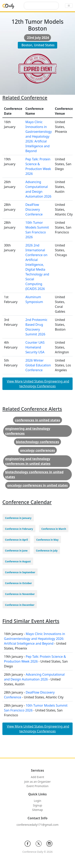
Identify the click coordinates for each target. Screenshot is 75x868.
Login (37, 801)
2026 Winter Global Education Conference (38, 365)
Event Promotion (38, 786)
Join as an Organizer (37, 782)
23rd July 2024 (38, 38)
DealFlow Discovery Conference (34, 209)
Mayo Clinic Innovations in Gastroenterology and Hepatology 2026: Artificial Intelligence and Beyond (39, 136)
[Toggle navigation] (69, 6)
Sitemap (38, 810)
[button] (18, 518)
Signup (38, 805)
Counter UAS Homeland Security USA (35, 347)
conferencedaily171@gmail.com (37, 825)
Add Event (37, 777)
